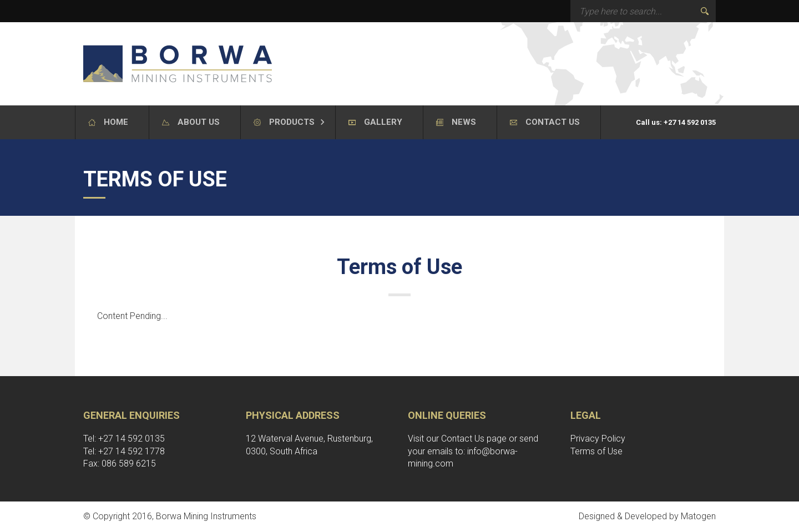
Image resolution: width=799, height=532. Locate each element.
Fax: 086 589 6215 (120, 463)
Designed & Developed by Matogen (647, 516)
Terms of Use (596, 451)
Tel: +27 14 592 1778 (124, 451)
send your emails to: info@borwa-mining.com (473, 451)
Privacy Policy (598, 439)
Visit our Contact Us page (457, 439)
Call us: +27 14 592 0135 (676, 122)
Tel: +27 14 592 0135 (124, 439)
